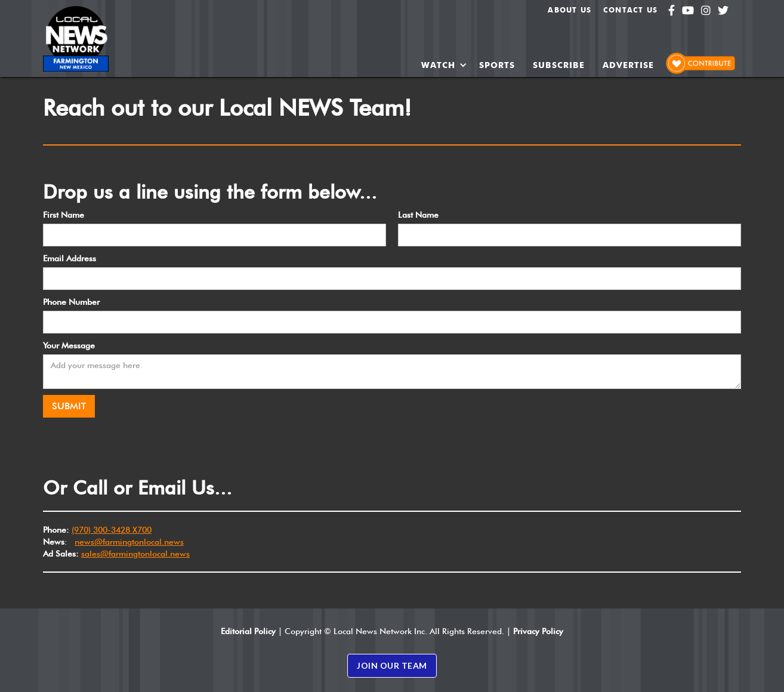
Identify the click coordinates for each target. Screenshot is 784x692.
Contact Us (630, 10)
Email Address (70, 258)
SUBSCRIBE (559, 65)
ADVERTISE (628, 65)
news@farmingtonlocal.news (129, 542)
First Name (64, 215)
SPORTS (497, 65)
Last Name (418, 215)
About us (570, 10)
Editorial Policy (248, 631)
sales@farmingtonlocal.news (135, 554)
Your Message (69, 345)
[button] (444, 65)
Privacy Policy (538, 631)
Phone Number (71, 302)
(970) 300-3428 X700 (112, 530)
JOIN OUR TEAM (392, 665)
